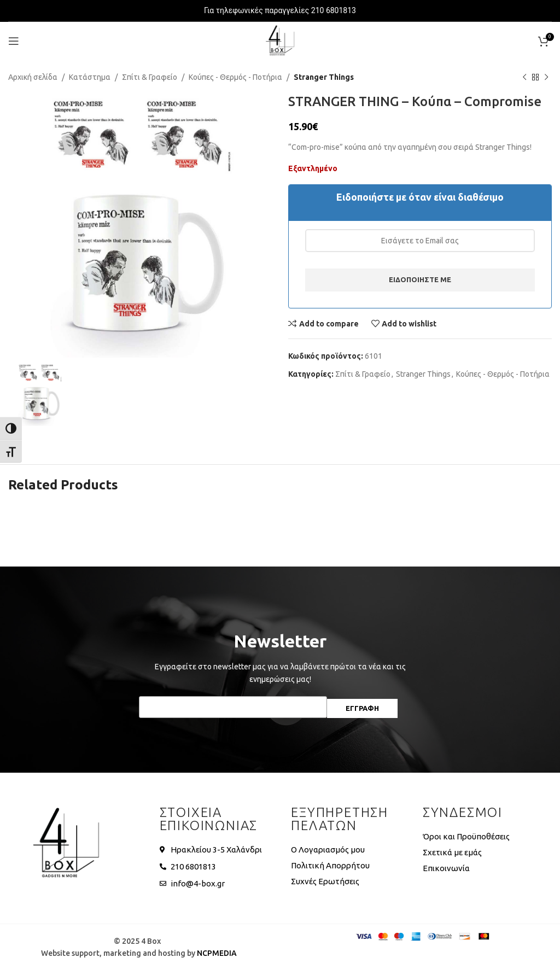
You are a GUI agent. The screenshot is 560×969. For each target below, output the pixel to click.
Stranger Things (324, 77)
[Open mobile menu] (14, 41)
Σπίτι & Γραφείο (150, 77)
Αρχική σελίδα (33, 77)
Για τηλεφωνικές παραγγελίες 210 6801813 (280, 10)
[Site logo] (280, 40)
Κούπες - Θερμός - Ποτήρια (235, 77)
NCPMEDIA (217, 953)
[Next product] (546, 77)
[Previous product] (524, 77)
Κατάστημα (90, 77)
